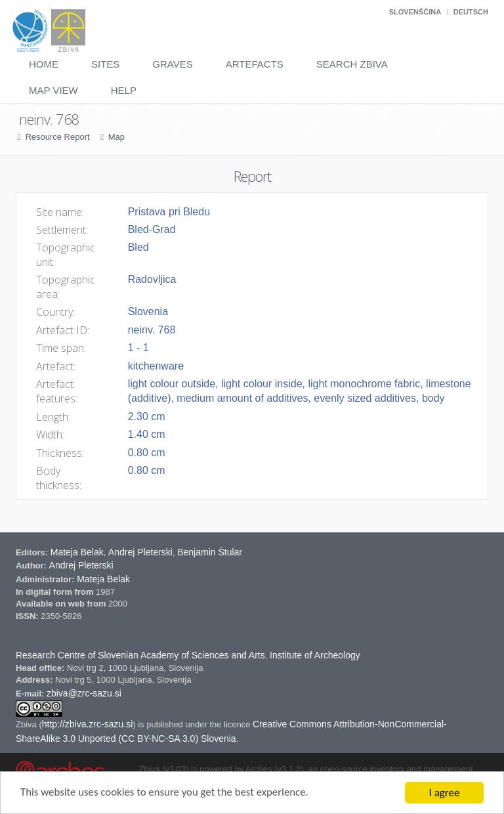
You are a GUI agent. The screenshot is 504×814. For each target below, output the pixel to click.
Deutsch (471, 12)
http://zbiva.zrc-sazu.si (88, 724)
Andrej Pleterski (140, 552)
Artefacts (255, 64)
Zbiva (27, 724)
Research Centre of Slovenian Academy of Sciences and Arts (140, 655)
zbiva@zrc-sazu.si (84, 693)
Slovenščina (415, 12)
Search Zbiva (352, 64)
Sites (105, 64)
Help (124, 90)
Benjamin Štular (210, 552)
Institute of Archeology (315, 655)
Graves (172, 64)
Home (44, 64)
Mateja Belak (77, 552)
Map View (53, 90)
